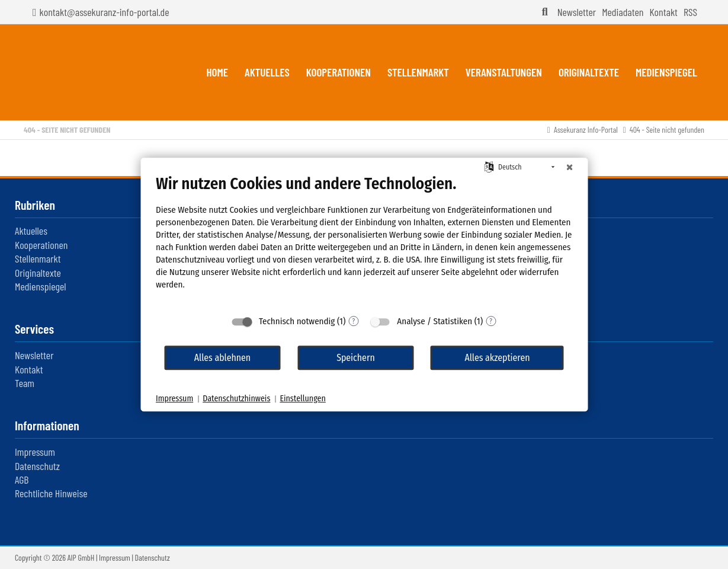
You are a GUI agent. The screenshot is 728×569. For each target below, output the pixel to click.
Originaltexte (38, 273)
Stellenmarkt (38, 258)
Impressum (35, 452)
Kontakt (663, 12)
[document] (364, 241)
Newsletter (577, 12)
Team (25, 383)
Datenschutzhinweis (236, 399)
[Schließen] (569, 167)
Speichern (356, 358)
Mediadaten (623, 12)
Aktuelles (31, 231)
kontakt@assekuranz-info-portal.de (105, 12)
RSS (690, 12)
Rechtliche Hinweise (51, 493)
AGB (22, 480)
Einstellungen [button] (302, 399)
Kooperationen (41, 245)
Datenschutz (37, 466)
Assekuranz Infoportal (91, 72)
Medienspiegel (41, 286)
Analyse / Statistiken (434, 321)
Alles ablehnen (222, 358)
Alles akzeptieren (497, 358)
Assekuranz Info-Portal (586, 130)
